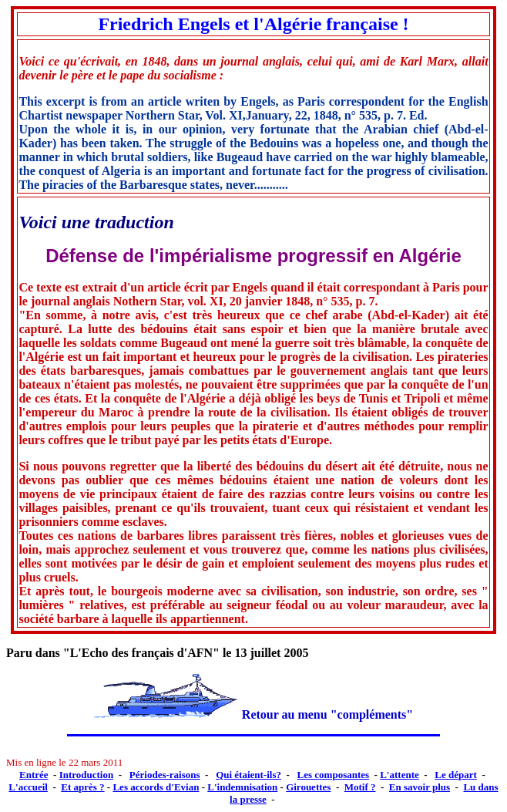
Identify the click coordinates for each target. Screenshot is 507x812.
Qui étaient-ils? (248, 775)
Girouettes (308, 787)
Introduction (87, 775)
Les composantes (334, 775)
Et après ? (82, 787)
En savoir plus (420, 787)
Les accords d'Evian (156, 787)
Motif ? (360, 787)
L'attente (400, 775)
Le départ (456, 775)
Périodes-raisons (165, 775)
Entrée (34, 775)
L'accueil (28, 787)
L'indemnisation (242, 787)
